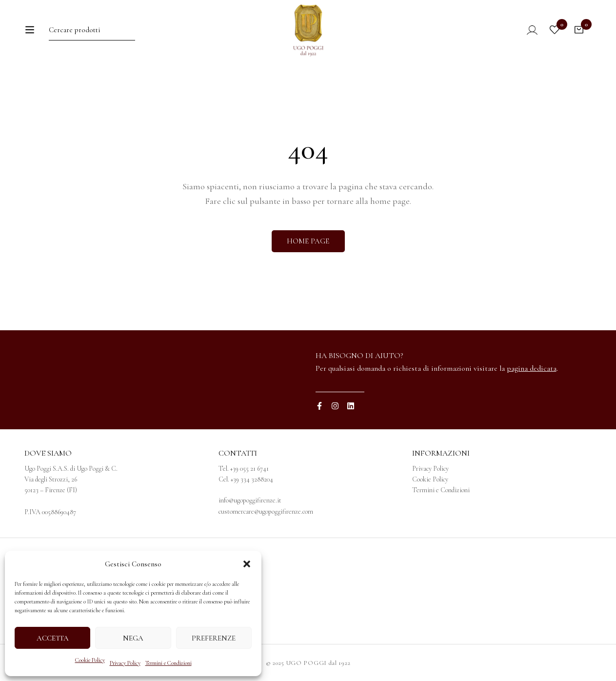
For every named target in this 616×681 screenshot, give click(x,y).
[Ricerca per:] (90, 37)
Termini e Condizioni (169, 663)
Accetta (53, 638)
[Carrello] (579, 38)
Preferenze (214, 638)
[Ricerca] (151, 37)
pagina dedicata (532, 368)
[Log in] (526, 38)
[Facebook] (319, 406)
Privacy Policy (125, 663)
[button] (247, 564)
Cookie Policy (90, 660)
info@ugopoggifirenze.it (250, 500)
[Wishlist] (555, 38)
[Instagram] (335, 406)
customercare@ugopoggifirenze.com (266, 511)
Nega (133, 638)
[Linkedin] (351, 406)
